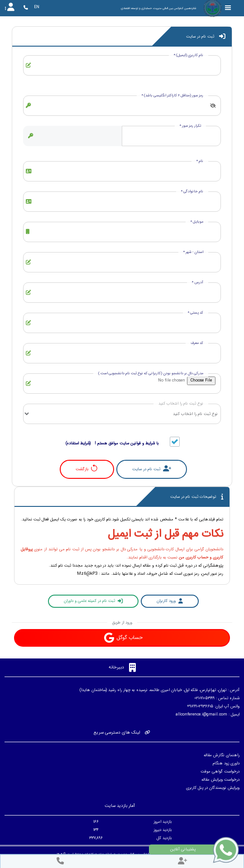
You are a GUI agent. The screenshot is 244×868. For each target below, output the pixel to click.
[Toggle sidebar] (228, 8)
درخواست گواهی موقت (220, 772)
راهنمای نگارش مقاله (222, 755)
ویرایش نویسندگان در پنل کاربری (213, 788)
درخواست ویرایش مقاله (220, 780)
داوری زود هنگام (226, 763)
